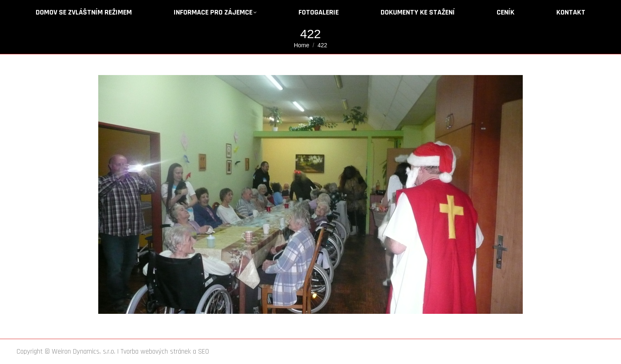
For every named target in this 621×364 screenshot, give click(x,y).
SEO (204, 352)
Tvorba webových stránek (156, 352)
